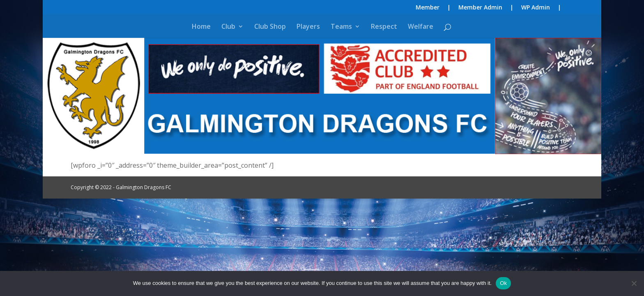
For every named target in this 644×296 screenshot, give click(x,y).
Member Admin (480, 8)
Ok (503, 283)
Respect (384, 27)
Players (308, 27)
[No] (634, 283)
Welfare (421, 27)
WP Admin (536, 8)
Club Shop (270, 27)
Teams (341, 27)
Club (228, 27)
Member (428, 8)
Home (201, 27)
